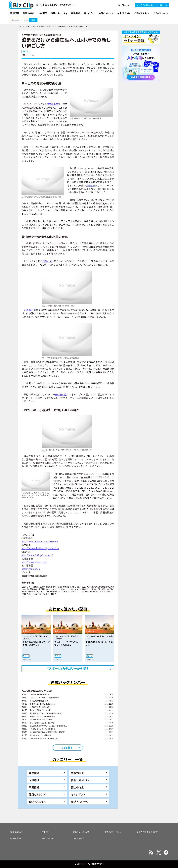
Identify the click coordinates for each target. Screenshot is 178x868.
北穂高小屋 (30, 310)
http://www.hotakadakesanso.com (40, 541)
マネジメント (78, 794)
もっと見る (67, 747)
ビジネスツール (80, 801)
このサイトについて (81, 832)
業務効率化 (77, 773)
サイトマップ (78, 838)
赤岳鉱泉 (91, 185)
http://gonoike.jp (31, 569)
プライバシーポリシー (114, 832)
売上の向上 (77, 787)
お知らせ (45, 832)
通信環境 (34, 773)
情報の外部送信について (147, 832)
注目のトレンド (37, 794)
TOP (20, 26)
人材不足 (34, 780)
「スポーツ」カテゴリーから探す (68, 668)
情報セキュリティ (80, 780)
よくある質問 (15, 838)
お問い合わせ (47, 838)
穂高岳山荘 (52, 104)
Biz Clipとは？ (125, 5)
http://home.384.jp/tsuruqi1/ (37, 555)
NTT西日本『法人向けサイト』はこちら (152, 5)
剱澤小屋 (47, 261)
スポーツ (42, 26)
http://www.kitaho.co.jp (34, 562)
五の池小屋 (61, 394)
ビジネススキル (30, 26)
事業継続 (34, 787)
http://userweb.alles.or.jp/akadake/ (40, 548)
